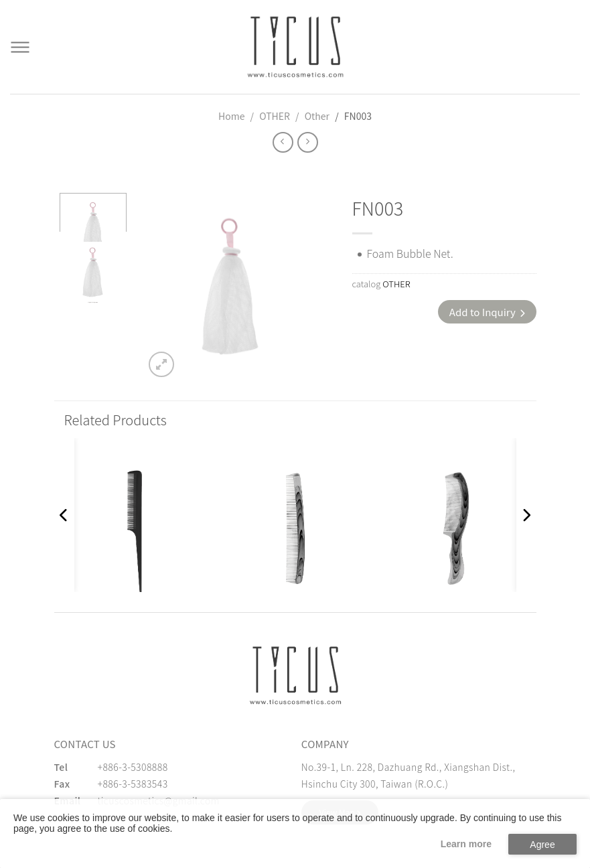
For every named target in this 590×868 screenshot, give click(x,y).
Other (317, 116)
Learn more (466, 844)
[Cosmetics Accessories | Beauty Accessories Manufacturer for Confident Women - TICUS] (295, 47)
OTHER (275, 116)
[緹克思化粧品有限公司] (295, 675)
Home (231, 116)
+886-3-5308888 (133, 767)
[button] (64, 515)
